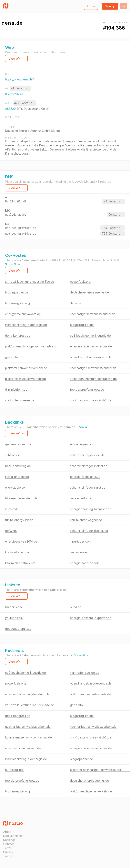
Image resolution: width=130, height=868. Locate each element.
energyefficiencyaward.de (23, 314)
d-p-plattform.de (16, 390)
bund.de (76, 607)
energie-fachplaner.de (85, 477)
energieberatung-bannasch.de (91, 509)
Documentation (13, 836)
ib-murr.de (12, 509)
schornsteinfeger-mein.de (87, 455)
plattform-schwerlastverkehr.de (26, 368)
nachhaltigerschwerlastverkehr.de (93, 314)
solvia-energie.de (17, 477)
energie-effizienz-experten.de (91, 618)
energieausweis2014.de (21, 541)
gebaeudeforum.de (18, 444)
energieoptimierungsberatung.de (27, 694)
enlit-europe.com (82, 444)
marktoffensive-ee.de (20, 400)
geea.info (12, 357)
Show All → (13, 264)
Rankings (9, 840)
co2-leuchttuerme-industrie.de (90, 336)
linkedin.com (13, 607)
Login (91, 6)
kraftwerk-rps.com (17, 552)
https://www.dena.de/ (19, 79)
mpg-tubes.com (81, 541)
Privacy (8, 852)
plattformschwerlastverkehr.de (26, 379)
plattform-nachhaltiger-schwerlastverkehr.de (35, 346)
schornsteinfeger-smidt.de (88, 487)
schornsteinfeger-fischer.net (89, 531)
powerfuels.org (80, 282)
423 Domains (25, 103)
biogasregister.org (17, 303)
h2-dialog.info (14, 770)
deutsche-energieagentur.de (89, 292)
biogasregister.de (82, 325)
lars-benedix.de (81, 498)
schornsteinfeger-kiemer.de (89, 466)
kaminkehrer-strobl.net (20, 563)
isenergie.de (78, 552)
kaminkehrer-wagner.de (86, 520)
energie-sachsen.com (85, 563)
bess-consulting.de (18, 466)
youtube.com (14, 618)
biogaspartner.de (17, 292)
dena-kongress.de (18, 336)
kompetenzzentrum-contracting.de (93, 379)
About (7, 832)
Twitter (8, 856)
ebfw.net (11, 531)
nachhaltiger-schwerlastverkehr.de (93, 368)
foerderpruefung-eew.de (87, 390)
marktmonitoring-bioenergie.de (26, 325)
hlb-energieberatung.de (21, 498)
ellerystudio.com (16, 487)
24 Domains (20, 88)
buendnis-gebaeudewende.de (91, 357)
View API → (16, 59)
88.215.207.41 (14, 94)
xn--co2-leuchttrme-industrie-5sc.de (30, 282)
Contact (8, 844)
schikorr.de (13, 455)
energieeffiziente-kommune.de (91, 346)
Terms (7, 848)
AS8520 (11, 109)
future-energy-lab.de (19, 520)
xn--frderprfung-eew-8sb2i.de (91, 400)
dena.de (76, 303)
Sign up (110, 6)
